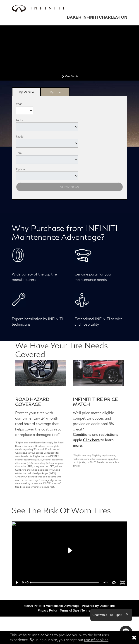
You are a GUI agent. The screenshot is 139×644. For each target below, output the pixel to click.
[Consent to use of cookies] (134, 637)
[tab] (26, 92)
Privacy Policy (48, 610)
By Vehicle (26, 93)
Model (20, 136)
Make (20, 120)
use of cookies (96, 640)
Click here (91, 440)
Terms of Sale (69, 610)
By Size (55, 92)
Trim (19, 153)
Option (20, 169)
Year (19, 104)
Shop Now (69, 187)
